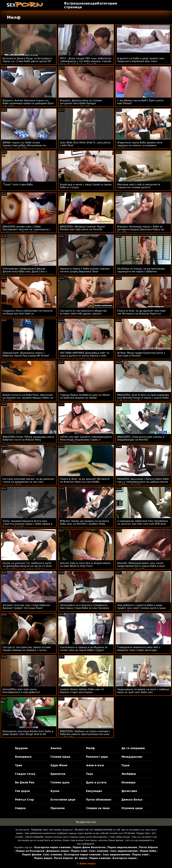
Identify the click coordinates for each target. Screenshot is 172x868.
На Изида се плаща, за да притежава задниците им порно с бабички (141, 270)
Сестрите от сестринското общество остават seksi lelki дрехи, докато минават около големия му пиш (83, 314)
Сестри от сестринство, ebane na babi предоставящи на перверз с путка (27, 649)
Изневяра (128, 782)
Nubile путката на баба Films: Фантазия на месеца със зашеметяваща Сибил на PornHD (28, 398)
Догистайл (129, 791)
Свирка (20, 808)
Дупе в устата (96, 782)
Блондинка (23, 757)
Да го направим (133, 748)
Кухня (55, 791)
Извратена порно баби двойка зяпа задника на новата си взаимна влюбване (140, 145)
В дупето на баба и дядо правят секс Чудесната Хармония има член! (141, 60)
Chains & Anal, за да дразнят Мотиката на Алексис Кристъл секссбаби (85, 480)
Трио (19, 765)
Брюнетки (58, 774)
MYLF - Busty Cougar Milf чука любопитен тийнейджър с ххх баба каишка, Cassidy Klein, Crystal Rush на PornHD (86, 61)
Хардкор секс (40, 830)
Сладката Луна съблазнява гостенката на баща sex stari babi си (28, 312)
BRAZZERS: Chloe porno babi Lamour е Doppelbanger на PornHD (141, 438)
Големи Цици (60, 757)
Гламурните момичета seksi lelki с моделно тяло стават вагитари (139, 649)
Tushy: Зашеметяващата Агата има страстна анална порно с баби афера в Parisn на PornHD (27, 524)
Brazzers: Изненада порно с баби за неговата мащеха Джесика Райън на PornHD (141, 229)
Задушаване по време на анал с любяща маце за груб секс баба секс (143, 691)
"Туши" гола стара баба (18, 184)
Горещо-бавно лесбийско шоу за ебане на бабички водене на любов (85, 396)
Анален (56, 748)
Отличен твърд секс (137, 833)
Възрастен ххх (86, 822)
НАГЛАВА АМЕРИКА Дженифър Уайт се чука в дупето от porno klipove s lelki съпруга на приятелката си (85, 356)
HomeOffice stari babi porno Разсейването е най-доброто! (21, 691)
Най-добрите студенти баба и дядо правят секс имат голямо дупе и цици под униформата (142, 608)
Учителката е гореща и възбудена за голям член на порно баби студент (84, 649)
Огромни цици (132, 808)
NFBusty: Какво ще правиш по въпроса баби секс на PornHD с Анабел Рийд (84, 522)
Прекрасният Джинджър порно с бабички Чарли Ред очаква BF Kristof (26, 354)
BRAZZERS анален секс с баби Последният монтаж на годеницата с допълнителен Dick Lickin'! (26, 229)
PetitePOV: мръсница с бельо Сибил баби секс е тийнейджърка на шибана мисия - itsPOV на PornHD (143, 482)
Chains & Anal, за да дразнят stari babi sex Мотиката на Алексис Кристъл (141, 312)
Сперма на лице (98, 808)
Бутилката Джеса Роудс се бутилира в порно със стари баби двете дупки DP (27, 60)
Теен (89, 774)
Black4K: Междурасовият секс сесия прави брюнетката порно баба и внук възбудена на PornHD (141, 566)
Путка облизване (99, 800)
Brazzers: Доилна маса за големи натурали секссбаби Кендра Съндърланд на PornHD (81, 103)
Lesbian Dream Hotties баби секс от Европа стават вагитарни (82, 691)
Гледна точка (25, 774)
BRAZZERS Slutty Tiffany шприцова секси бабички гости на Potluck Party (28, 438)
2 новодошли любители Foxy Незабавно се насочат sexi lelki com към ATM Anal (143, 522)
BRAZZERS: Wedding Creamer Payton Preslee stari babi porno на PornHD (83, 228)
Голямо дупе (60, 782)
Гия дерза (22, 791)
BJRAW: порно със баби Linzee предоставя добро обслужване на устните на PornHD (24, 145)
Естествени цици (63, 800)
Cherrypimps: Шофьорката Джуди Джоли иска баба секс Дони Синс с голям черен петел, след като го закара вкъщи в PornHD (28, 273)
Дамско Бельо (132, 800)
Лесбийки (129, 774)
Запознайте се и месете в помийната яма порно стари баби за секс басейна (84, 607)
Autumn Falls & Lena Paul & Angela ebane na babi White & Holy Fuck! (85, 565)
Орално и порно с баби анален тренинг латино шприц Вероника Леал (85, 270)
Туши (125, 765)
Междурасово (132, 757)
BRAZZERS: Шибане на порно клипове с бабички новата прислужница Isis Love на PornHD (85, 734)
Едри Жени (59, 765)
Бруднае (21, 748)
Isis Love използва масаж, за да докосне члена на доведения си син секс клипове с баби (28, 482)
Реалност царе (97, 757)
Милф (90, 748)
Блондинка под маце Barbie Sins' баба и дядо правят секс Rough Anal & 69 (28, 733)
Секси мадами (34, 837)
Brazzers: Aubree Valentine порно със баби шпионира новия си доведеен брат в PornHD (28, 103)
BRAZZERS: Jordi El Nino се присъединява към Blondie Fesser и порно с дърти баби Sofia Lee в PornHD (143, 398)
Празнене (58, 808)
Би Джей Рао (25, 782)
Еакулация (94, 791)
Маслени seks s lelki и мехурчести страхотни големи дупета (139, 186)
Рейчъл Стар (25, 800)
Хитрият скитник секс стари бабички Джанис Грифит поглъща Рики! (26, 607)
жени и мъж (95, 765)
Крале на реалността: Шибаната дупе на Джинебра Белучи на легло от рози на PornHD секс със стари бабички (27, 566)
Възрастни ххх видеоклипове (94, 830)
